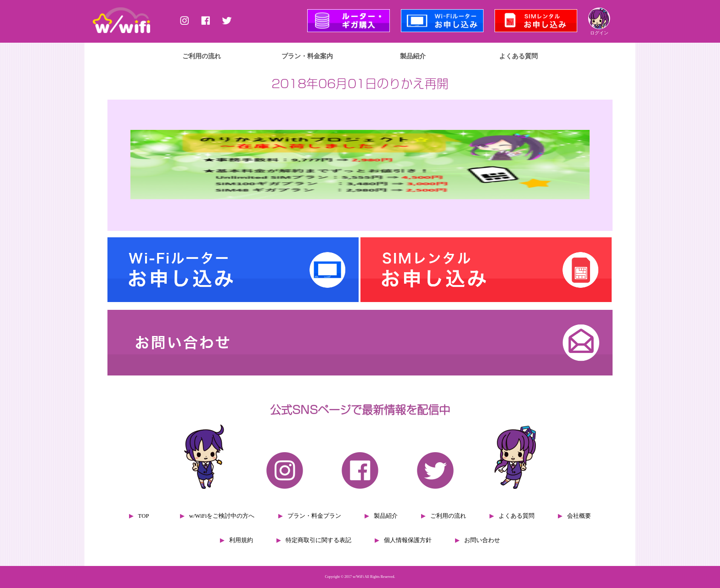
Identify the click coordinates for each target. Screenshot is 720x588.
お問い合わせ (482, 540)
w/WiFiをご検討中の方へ (222, 516)
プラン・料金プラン (314, 516)
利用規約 (241, 540)
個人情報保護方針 (408, 540)
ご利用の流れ (202, 56)
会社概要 (579, 516)
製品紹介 (413, 56)
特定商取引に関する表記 (318, 540)
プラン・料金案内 (307, 56)
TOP (144, 516)
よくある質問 (518, 56)
